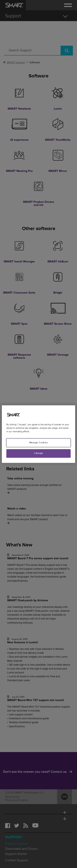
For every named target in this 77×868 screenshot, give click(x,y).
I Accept (39, 453)
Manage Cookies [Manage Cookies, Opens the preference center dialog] (39, 443)
